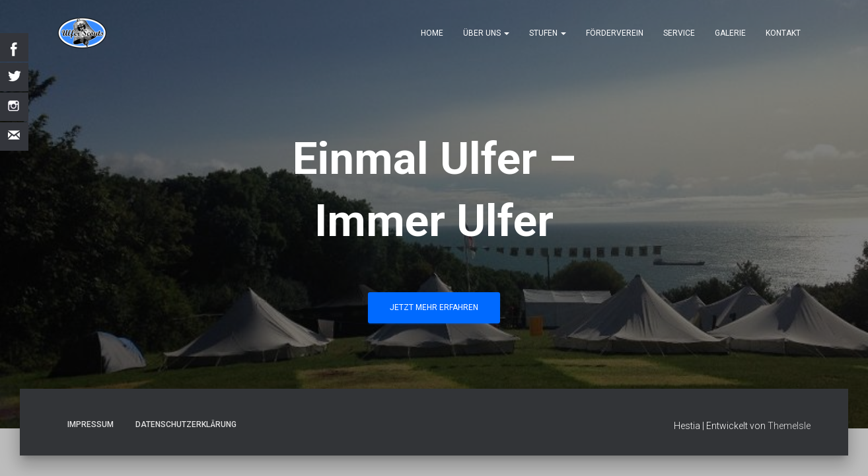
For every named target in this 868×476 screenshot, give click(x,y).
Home (432, 33)
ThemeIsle (789, 426)
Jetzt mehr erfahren (434, 307)
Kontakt (783, 33)
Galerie (730, 33)
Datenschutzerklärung (186, 424)
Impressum (90, 424)
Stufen (548, 33)
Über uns (486, 33)
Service (679, 33)
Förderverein (615, 33)
